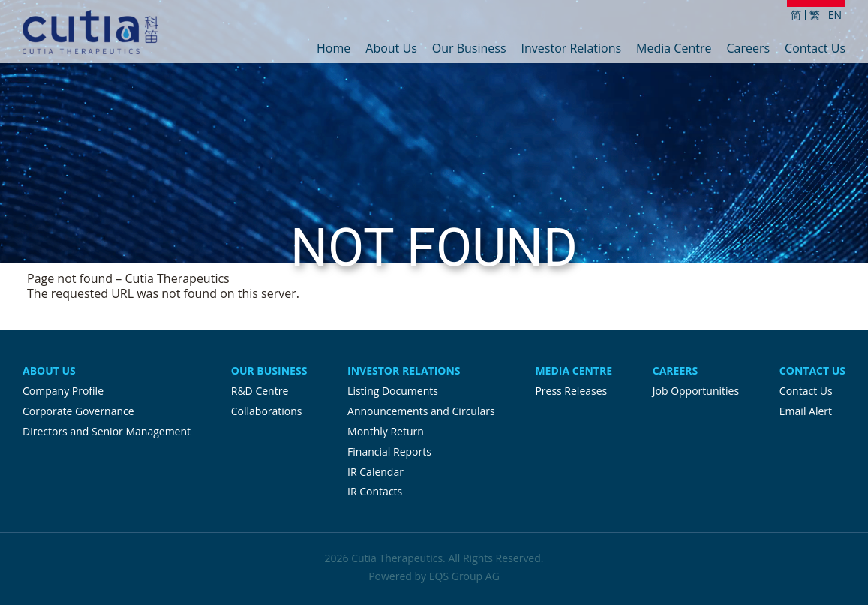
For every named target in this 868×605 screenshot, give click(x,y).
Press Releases (571, 391)
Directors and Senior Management (107, 431)
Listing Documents (393, 391)
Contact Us (815, 49)
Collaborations (267, 411)
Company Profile (63, 391)
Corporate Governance (78, 411)
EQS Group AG (464, 576)
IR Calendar (375, 472)
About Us (391, 49)
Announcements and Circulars (421, 411)
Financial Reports (389, 451)
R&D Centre (260, 391)
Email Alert (806, 411)
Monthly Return (386, 431)
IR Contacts (375, 491)
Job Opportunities (696, 391)
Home (333, 49)
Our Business (469, 49)
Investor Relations (572, 49)
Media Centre (674, 49)
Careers (748, 49)
